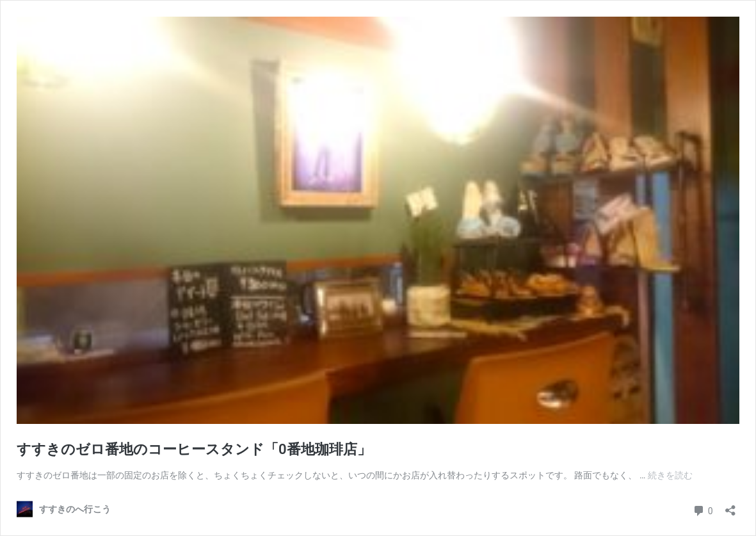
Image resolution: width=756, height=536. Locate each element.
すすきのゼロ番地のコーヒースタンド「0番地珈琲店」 (194, 449)
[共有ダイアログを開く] (730, 506)
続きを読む (670, 475)
